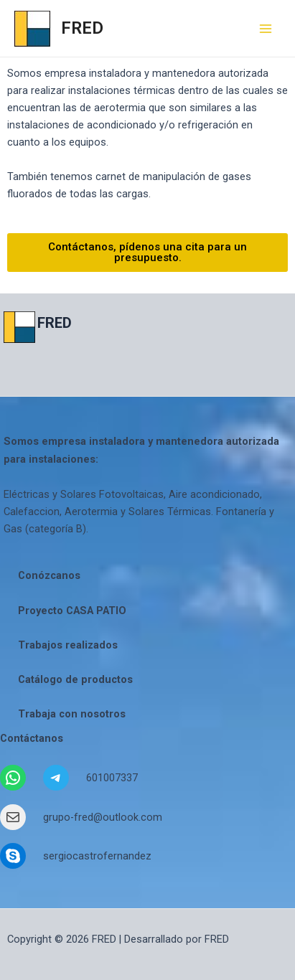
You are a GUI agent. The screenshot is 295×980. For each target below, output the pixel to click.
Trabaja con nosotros (72, 714)
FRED (82, 28)
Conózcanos (49, 575)
